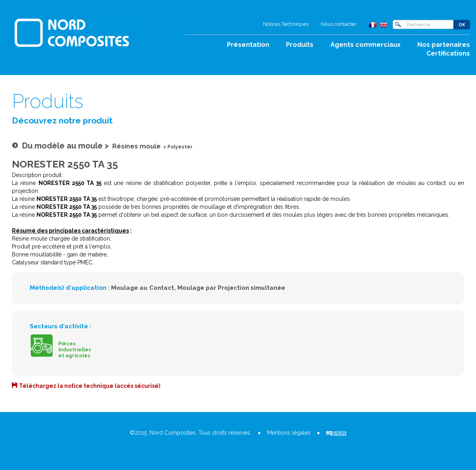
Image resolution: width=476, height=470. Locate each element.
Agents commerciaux (366, 45)
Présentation (248, 45)
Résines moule (136, 146)
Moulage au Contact (143, 288)
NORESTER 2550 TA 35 (65, 164)
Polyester (180, 147)
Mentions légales (289, 433)
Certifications (448, 53)
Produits (300, 45)
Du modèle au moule (62, 146)
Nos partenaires (444, 45)
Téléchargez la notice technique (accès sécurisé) (90, 386)
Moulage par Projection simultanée (231, 288)
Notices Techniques (286, 24)
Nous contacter (339, 24)
